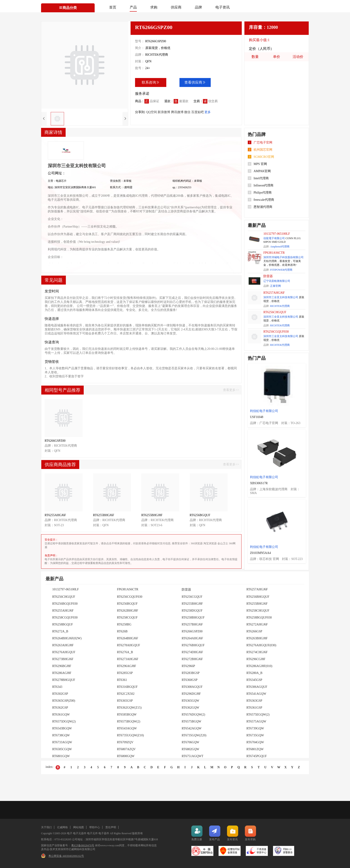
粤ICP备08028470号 (83, 845)
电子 (70, 833)
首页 (113, 7)
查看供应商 (195, 82)
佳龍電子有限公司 (274, 238)
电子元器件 (80, 833)
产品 (133, 7)
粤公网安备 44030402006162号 (66, 856)
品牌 (198, 7)
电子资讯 (223, 7)
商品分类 (68, 8)
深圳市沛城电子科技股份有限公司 (283, 257)
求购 (154, 7)
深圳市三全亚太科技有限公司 (281, 297)
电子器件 (104, 833)
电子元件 (92, 833)
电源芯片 (61, 181)
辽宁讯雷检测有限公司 (277, 281)
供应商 (176, 7)
